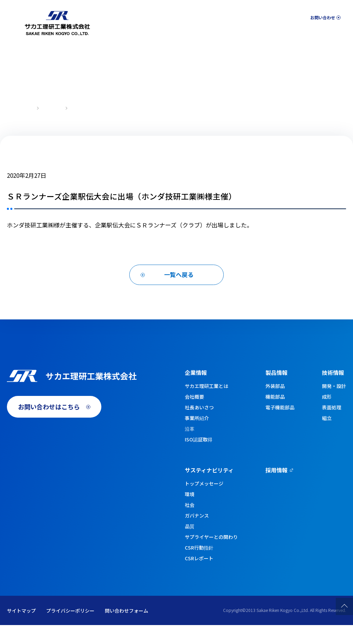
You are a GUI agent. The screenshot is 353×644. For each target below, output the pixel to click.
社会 (190, 524)
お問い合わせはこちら (49, 434)
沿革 (190, 448)
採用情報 (334, 35)
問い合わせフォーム (127, 630)
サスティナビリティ (280, 35)
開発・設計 (334, 405)
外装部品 (275, 405)
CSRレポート (199, 577)
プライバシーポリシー (70, 630)
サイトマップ (21, 630)
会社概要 (194, 416)
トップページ (19, 108)
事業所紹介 (197, 437)
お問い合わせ (321, 15)
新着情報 (52, 108)
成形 (327, 416)
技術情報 (226, 35)
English (281, 16)
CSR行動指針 (199, 566)
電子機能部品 (280, 426)
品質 (190, 545)
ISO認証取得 (199, 458)
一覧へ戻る (179, 290)
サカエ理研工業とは (206, 405)
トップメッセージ (204, 502)
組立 (327, 437)
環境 (190, 513)
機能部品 (275, 416)
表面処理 (332, 426)
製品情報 (186, 35)
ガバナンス (197, 534)
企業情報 (146, 35)
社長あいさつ (199, 426)
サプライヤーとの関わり (211, 556)
